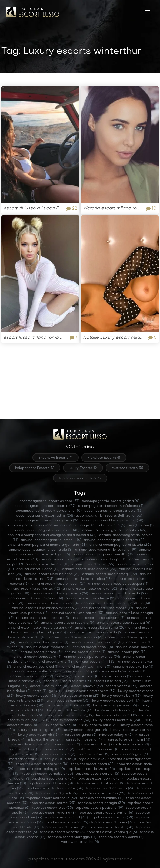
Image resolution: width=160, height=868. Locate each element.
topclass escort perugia (101, 803)
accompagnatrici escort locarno (45, 506)
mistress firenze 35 (127, 468)
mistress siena (25, 754)
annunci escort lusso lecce (91, 599)
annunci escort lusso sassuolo (96, 633)
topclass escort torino (113, 823)
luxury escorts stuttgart (85, 730)
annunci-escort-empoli (32, 676)
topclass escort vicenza (121, 837)
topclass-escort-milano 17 (80, 478)
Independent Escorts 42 (35, 468)
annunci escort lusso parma (77, 613)
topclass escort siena (67, 823)
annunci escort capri (107, 560)
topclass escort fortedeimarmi (54, 788)
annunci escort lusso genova (90, 589)
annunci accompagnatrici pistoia (120, 545)
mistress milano (98, 745)
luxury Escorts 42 (83, 468)
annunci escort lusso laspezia (36, 599)
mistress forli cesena (82, 740)
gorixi (56, 691)
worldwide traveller (80, 842)
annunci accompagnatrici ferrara (115, 540)
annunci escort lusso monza (107, 608)
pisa (70, 759)
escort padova (87, 686)
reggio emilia (92, 759)
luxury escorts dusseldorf (116, 701)
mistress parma (59, 749)
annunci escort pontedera (37, 657)
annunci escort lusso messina (52, 603)
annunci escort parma (41, 652)
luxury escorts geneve (115, 706)
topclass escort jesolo (57, 793)
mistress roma (136, 749)
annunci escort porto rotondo (92, 657)
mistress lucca (66, 745)
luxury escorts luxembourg (69, 715)
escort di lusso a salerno (67, 681)
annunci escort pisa (127, 652)
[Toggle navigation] (148, 12)
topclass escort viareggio (72, 837)
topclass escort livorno (103, 793)
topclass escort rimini (66, 818)
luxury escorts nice (58, 725)
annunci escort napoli (93, 647)
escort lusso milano (49, 686)
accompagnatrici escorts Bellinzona (109, 516)
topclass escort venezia (62, 832)
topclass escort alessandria (42, 764)
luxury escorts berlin (79, 696)
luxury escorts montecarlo (65, 720)
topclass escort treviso (64, 827)
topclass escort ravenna (53, 813)
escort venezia (121, 686)
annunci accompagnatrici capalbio (114, 530)
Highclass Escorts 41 (104, 458)
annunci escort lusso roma (100, 628)
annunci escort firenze (48, 564)
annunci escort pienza (85, 652)
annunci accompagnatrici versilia (104, 555)
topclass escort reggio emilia (106, 813)
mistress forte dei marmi (127, 740)
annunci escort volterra (36, 672)
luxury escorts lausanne (70, 711)
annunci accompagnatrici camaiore (47, 530)
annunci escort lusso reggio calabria (40, 628)
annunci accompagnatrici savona (106, 550)
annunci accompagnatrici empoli (51, 540)
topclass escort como (53, 779)
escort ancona (117, 676)
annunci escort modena (48, 647)
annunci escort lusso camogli (110, 574)
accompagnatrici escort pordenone (49, 511)
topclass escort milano (102, 798)
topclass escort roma (112, 818)
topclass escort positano (99, 808)
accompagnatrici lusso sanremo (37, 525)
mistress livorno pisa (29, 745)
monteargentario (26, 759)
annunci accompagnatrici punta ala (41, 550)
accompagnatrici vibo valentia (97, 525)
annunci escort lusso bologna (52, 574)
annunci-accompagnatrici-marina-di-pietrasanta (103, 672)
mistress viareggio (130, 754)
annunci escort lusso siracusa (76, 637)
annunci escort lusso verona (97, 642)
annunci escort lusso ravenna (67, 623)
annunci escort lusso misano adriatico (45, 608)
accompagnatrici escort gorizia (111, 501)
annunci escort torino (133, 667)
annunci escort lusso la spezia (119, 594)
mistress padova (24, 749)
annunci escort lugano (38, 569)
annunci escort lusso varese (43, 642)
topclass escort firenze (51, 784)
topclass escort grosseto (110, 788)
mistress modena (133, 745)
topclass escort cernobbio (48, 774)
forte (40, 691)
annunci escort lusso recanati (124, 623)
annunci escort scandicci (37, 667)
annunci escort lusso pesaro (43, 618)
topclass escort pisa (53, 808)
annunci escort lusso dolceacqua (118, 584)
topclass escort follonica (101, 784)
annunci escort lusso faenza (34, 589)
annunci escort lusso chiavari (58, 584)
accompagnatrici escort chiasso (49, 501)
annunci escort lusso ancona (89, 569)
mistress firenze (44, 740)
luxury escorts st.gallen (39, 730)
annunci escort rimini (96, 662)
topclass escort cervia (97, 774)
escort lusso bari (111, 681)
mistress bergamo (79, 735)
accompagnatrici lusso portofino (113, 521)
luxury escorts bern (121, 696)
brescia (64, 676)
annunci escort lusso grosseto (60, 594)
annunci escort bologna (63, 560)
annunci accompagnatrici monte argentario (47, 545)
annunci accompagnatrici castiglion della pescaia (52, 535)
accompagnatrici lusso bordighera (47, 521)
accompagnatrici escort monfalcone (111, 506)
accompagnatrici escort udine (45, 516)
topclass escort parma (53, 803)
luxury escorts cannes (68, 701)
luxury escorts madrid (117, 715)
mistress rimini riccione (98, 749)
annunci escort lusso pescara (98, 618)
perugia (53, 759)
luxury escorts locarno (116, 711)
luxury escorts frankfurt (68, 706)
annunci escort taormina (86, 667)
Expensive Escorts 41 (56, 458)
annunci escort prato (53, 662)
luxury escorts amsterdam (90, 691)
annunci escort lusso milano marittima (116, 603)
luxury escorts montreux (116, 720)
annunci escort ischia (93, 564)
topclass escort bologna (41, 769)
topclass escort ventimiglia (112, 832)
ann (133, 525)
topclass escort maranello (52, 798)
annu (147, 525)
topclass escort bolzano (91, 769)
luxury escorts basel (36, 696)
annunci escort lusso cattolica (84, 579)
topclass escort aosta (93, 764)
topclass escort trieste (111, 827)
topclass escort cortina (100, 779)
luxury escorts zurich (38, 735)
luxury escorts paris (98, 725)
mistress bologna (116, 735)
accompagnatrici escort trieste (113, 511)
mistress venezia (59, 754)
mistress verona (94, 754)
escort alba (87, 676)
